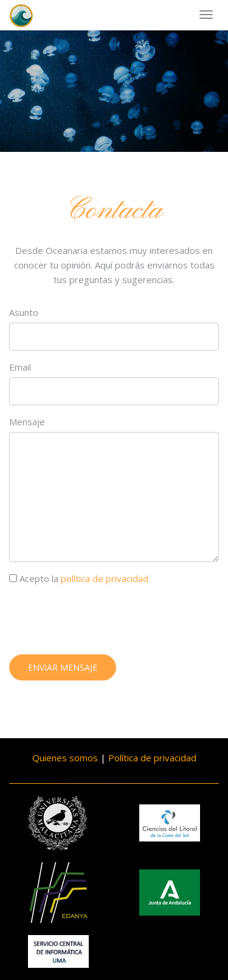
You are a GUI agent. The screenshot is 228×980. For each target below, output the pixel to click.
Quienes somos (65, 758)
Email (20, 368)
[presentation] (102, 622)
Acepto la (79, 579)
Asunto (24, 313)
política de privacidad (105, 579)
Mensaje (27, 422)
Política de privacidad (152, 758)
